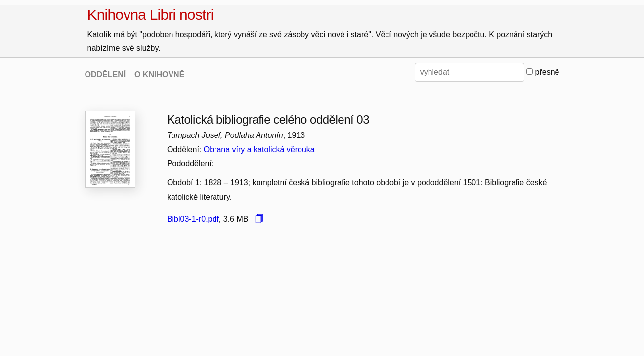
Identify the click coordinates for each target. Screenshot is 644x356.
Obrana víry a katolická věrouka (259, 150)
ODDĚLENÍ (106, 74)
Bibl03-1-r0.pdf (193, 219)
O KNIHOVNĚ (159, 74)
